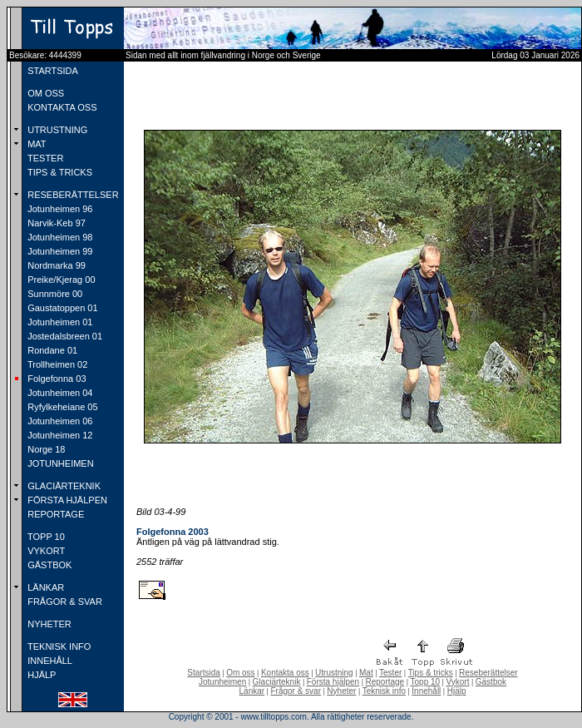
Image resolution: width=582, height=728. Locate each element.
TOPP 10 (45, 537)
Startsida (203, 673)
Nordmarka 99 (55, 265)
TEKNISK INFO (58, 646)
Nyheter (341, 691)
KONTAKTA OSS (61, 107)
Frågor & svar (296, 691)
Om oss (240, 673)
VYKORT (45, 551)
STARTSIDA (52, 71)
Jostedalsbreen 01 (64, 336)
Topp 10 (426, 682)
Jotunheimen (222, 682)
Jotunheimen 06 (59, 421)
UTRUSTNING (56, 130)
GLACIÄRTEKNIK (63, 486)
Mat (366, 673)
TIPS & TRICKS (59, 172)
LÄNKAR (44, 587)
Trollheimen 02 (56, 364)
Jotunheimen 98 (59, 237)
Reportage (385, 682)
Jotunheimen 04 (59, 393)
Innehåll (426, 691)
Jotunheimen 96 (59, 209)
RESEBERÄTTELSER (72, 195)
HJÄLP (40, 675)
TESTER (44, 158)
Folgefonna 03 (55, 379)
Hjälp (457, 691)
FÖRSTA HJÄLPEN (66, 500)
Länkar (252, 691)
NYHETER (48, 624)
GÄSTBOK (48, 565)
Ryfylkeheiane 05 (61, 407)
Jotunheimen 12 (59, 435)
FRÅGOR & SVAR (64, 602)
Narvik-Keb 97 (55, 223)
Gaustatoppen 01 (61, 308)
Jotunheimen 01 (59, 322)
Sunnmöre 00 (54, 294)
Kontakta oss (285, 673)
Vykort (457, 682)
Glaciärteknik (277, 682)
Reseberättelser (488, 673)
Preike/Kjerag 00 (60, 280)
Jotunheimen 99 (59, 251)
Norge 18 (45, 449)
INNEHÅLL (49, 661)
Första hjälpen (333, 682)
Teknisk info (384, 691)
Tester (390, 673)
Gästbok (491, 682)
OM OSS (44, 93)
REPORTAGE (54, 514)
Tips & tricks (431, 673)
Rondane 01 (51, 350)
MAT (35, 144)
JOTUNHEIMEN (59, 463)
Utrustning (334, 673)
